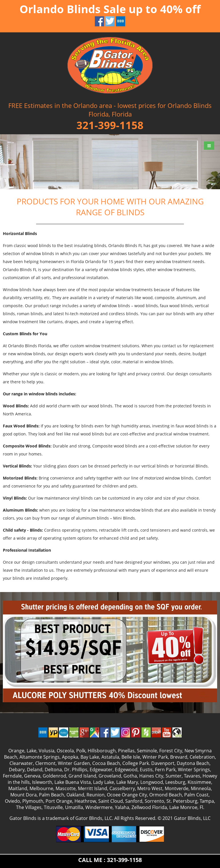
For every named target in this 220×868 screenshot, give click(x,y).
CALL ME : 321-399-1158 (110, 860)
